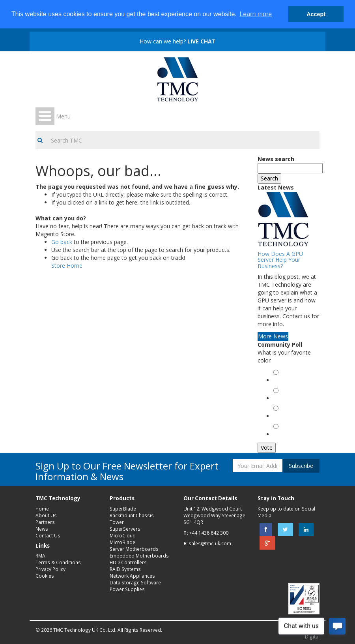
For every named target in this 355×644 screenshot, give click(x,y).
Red (280, 399)
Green (282, 381)
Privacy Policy (50, 569)
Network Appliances (132, 576)
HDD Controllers (128, 562)
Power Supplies (127, 589)
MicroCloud (123, 535)
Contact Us (48, 535)
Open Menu (45, 116)
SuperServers (125, 529)
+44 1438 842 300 (209, 533)
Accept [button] (316, 14)
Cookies (45, 576)
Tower (117, 522)
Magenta (286, 435)
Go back (62, 242)
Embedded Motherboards (139, 556)
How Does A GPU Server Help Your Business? (280, 260)
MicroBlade (122, 542)
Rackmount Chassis (132, 515)
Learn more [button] (256, 14)
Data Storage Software (135, 582)
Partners (45, 522)
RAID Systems (125, 569)
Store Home (67, 266)
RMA (40, 556)
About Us (46, 515)
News (42, 529)
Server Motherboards (134, 549)
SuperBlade (123, 509)
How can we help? (178, 41)
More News (273, 336)
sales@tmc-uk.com (210, 543)
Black (282, 417)
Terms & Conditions (58, 562)
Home (42, 509)
